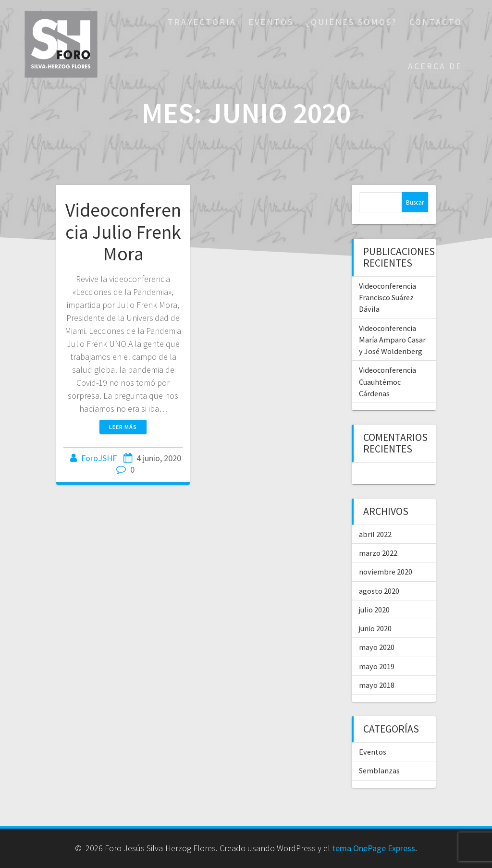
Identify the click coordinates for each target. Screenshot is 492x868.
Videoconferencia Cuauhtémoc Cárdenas (387, 382)
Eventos (271, 22)
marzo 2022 (378, 553)
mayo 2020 (377, 647)
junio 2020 (375, 628)
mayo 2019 (377, 666)
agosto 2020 (379, 591)
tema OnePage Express (374, 848)
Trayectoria (202, 22)
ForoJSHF (99, 458)
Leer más (123, 427)
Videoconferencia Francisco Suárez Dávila (387, 298)
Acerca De (435, 66)
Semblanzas (379, 770)
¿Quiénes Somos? (351, 22)
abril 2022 (375, 534)
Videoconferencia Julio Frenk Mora (123, 232)
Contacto (436, 22)
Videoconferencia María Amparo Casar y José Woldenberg (392, 340)
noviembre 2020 (386, 572)
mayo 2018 (377, 685)
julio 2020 (374, 610)
